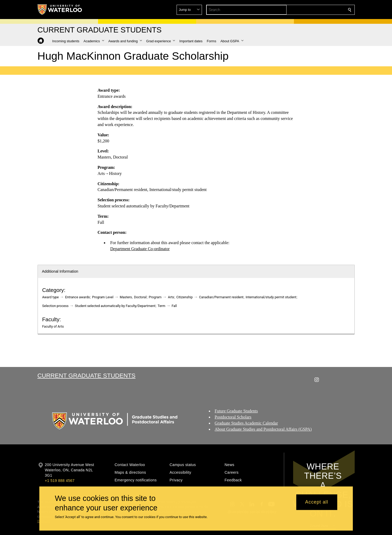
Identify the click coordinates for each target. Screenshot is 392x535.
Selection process (56, 306)
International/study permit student (271, 297)
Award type (51, 297)
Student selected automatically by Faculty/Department (115, 306)
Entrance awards (77, 297)
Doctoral (140, 297)
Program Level (103, 297)
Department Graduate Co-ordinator (140, 249)
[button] (311, 10)
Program (155, 297)
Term (161, 306)
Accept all (317, 502)
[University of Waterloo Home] (60, 10)
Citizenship (185, 297)
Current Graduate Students (87, 375)
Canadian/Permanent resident (221, 297)
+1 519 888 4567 (60, 481)
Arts (171, 297)
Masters (126, 297)
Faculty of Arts (53, 326)
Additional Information (60, 271)
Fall (174, 306)
